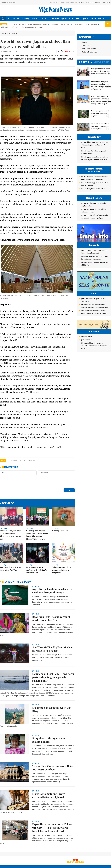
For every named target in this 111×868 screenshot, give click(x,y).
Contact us (87, 854)
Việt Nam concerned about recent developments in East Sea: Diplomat (94, 320)
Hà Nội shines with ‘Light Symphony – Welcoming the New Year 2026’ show (95, 145)
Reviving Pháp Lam (60, 515)
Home (4, 33)
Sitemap (70, 853)
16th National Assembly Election (32, 27)
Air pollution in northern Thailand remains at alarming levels (100, 126)
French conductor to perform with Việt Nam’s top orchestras (36, 554)
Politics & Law (14, 18)
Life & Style (54, 18)
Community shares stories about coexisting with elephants (101, 113)
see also (8, 488)
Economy (25, 18)
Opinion (85, 18)
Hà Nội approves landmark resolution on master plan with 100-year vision (95, 158)
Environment (74, 18)
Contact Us (107, 2)
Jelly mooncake (87, 362)
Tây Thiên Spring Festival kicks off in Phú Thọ (11, 553)
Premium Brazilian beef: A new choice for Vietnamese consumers (95, 262)
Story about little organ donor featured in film (49, 724)
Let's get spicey (87, 359)
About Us (98, 2)
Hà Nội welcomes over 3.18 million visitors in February (94, 210)
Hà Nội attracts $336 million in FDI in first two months (95, 184)
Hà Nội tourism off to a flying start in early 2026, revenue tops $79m (95, 216)
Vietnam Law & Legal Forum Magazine (63, 2)
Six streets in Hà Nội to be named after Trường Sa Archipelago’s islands (95, 314)
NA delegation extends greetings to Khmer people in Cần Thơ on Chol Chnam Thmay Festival (37, 519)
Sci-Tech (35, 18)
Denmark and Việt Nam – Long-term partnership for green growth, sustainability (53, 662)
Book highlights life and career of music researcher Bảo (51, 603)
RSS (110, 853)
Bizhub (81, 2)
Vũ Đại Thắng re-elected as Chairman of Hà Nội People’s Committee (95, 178)
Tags (3, 460)
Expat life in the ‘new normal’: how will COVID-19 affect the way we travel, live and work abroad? (52, 812)
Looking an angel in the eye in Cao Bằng (52, 694)
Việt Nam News (55, 10)
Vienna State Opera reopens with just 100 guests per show (53, 752)
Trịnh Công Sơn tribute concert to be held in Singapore (62, 554)
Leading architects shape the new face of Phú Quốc (95, 268)
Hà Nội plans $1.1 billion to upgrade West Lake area (94, 152)
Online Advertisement (89, 52)
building (22, 460)
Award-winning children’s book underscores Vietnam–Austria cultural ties (11, 519)
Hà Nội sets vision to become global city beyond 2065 (94, 204)
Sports (64, 18)
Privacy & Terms (98, 854)
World (93, 18)
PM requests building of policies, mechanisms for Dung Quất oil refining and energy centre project (101, 100)
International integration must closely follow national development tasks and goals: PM (101, 85)
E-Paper (101, 18)
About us (78, 854)
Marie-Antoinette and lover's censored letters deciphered (49, 780)
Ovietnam (89, 2)
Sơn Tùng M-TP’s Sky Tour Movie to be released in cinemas (53, 633)
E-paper (85, 37)
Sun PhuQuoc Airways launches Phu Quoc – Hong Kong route (94, 256)
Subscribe (85, 45)
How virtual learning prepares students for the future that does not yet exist (94, 368)
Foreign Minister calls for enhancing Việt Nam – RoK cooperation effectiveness (101, 71)
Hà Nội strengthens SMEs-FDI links (94, 189)
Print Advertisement (89, 49)
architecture (13, 460)
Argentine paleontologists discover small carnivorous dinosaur (52, 575)
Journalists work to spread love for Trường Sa (94, 308)
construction (32, 460)
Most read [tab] (101, 62)
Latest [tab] (84, 62)
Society (44, 18)
